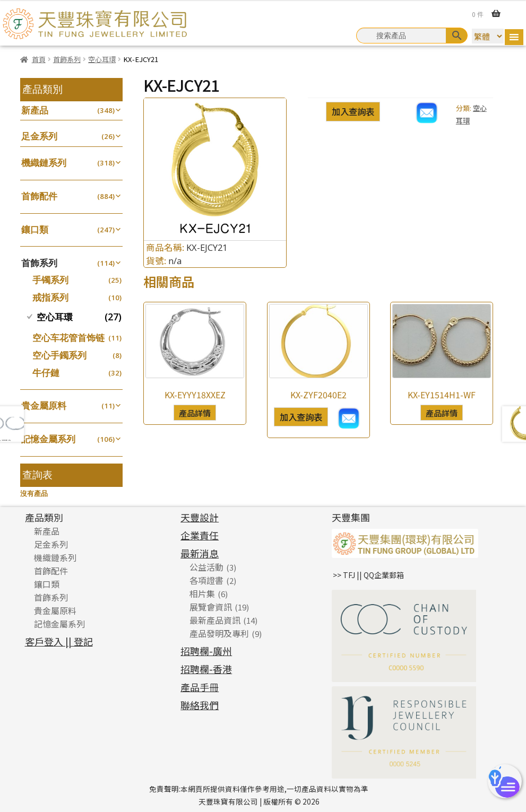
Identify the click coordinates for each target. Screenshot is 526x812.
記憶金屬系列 (48, 439)
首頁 (39, 59)
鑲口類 (35, 229)
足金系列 (39, 136)
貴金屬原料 (44, 405)
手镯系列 (50, 280)
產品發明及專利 (219, 633)
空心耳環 (102, 59)
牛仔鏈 (46, 373)
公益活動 (206, 567)
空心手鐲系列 (59, 355)
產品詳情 (195, 413)
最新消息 (200, 553)
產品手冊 (200, 687)
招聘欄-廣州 (206, 651)
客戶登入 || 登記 (59, 641)
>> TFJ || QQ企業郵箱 (368, 575)
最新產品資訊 (215, 620)
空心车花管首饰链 (68, 338)
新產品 (35, 110)
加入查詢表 (353, 111)
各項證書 (206, 580)
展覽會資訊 (211, 607)
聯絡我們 (200, 705)
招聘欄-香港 (206, 669)
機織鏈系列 (44, 163)
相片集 (202, 593)
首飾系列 (67, 59)
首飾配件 (39, 196)
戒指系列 (50, 297)
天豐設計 (200, 517)
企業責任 (200, 535)
